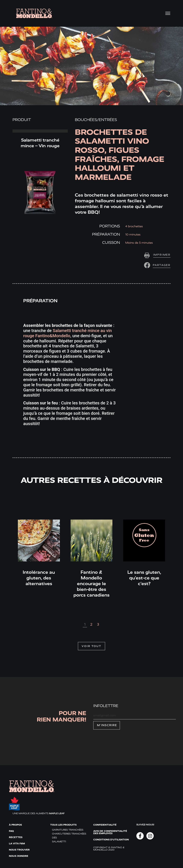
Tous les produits (63, 825)
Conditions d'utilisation (111, 840)
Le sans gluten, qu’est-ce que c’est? (144, 578)
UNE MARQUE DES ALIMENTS (39, 813)
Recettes (16, 837)
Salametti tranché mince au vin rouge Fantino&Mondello (68, 333)
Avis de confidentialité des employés (110, 832)
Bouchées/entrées (96, 120)
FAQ (11, 831)
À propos (15, 825)
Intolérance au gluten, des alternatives (39, 578)
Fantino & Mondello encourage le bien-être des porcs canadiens (91, 584)
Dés (54, 838)
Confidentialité (105, 825)
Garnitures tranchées (68, 830)
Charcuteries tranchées (69, 834)
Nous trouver (19, 850)
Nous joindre (19, 856)
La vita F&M (17, 843)
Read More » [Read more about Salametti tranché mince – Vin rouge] (40, 131)
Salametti (59, 842)
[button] (157, 265)
